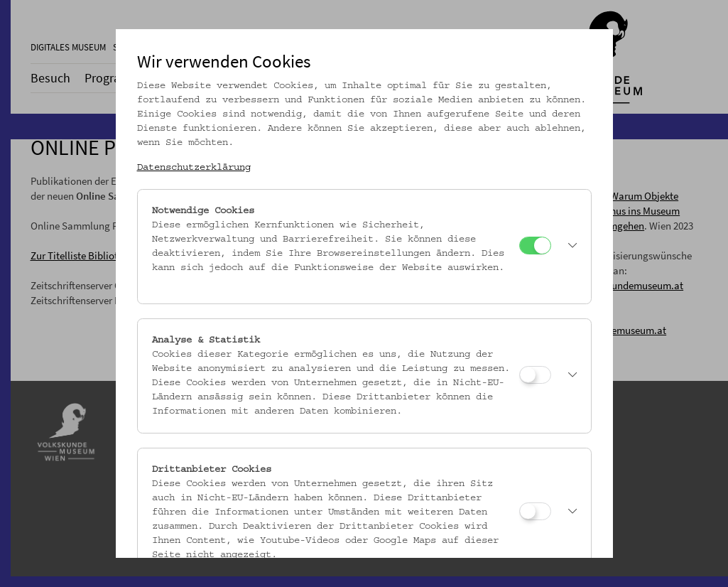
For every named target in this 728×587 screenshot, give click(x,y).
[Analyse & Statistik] (535, 375)
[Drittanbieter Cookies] (535, 511)
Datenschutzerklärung (194, 168)
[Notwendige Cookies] (535, 246)
